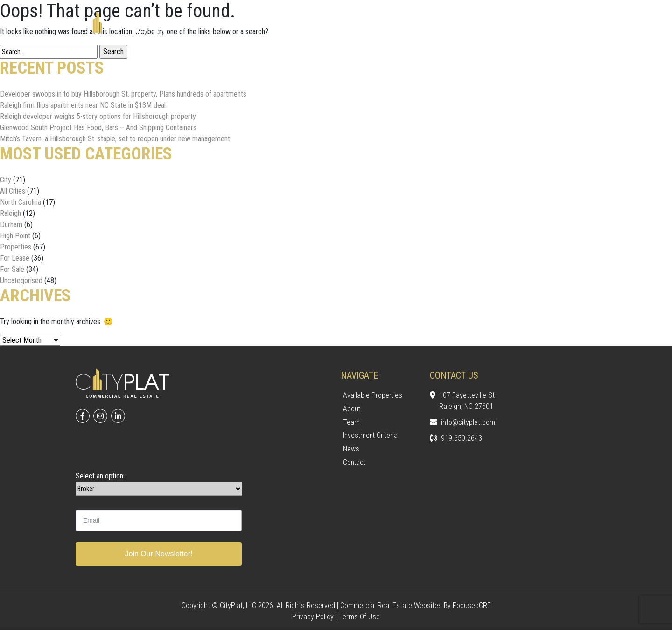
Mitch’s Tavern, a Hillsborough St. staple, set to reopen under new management (115, 139)
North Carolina (21, 202)
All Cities (13, 191)
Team (351, 422)
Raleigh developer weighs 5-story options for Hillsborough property (98, 116)
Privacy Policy (313, 617)
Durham (11, 225)
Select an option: (100, 476)
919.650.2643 (456, 439)
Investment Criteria (371, 436)
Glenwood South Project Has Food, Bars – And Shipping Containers (98, 128)
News (351, 449)
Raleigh (10, 213)
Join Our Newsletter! (159, 554)
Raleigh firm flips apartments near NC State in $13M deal (83, 105)
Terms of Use (359, 617)
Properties (16, 247)
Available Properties (373, 395)
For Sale (12, 269)
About (352, 409)
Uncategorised (21, 280)
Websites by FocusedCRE (452, 606)
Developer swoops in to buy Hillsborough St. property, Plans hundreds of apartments (123, 94)
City (6, 180)
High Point (15, 236)
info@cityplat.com (462, 423)
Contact (355, 463)
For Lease (15, 258)
